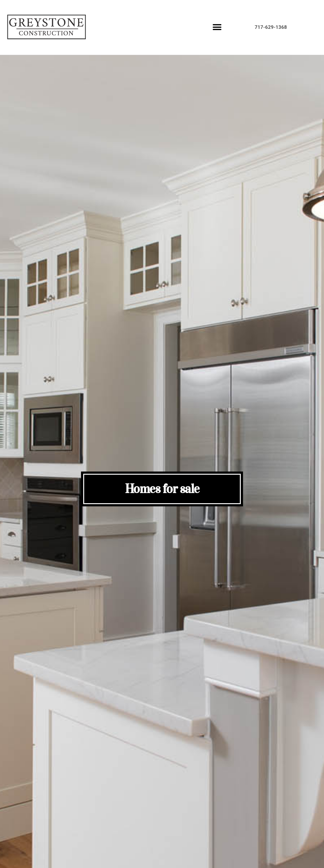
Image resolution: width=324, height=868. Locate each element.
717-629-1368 (271, 27)
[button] (217, 27)
